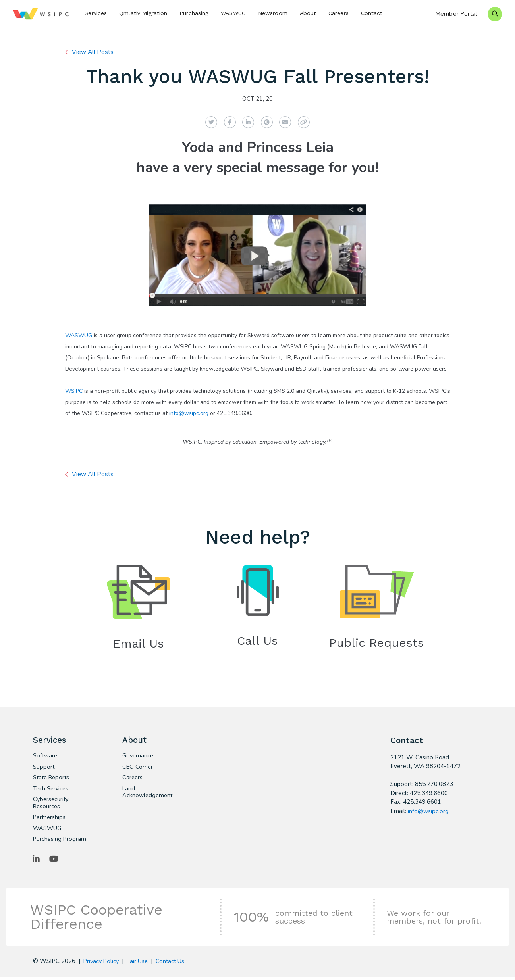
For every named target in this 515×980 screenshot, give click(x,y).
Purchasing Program (60, 842)
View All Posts (93, 52)
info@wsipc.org (189, 413)
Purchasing (194, 13)
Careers (339, 13)
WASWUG (233, 13)
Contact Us (173, 964)
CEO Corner (138, 768)
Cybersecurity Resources (52, 805)
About (308, 13)
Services (96, 13)
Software (46, 757)
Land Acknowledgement (148, 794)
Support (44, 768)
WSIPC (74, 391)
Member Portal (456, 14)
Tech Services (51, 790)
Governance (139, 757)
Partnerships (50, 820)
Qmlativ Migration (143, 13)
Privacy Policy (102, 964)
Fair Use (140, 964)
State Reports (52, 779)
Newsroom (273, 13)
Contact (372, 13)
